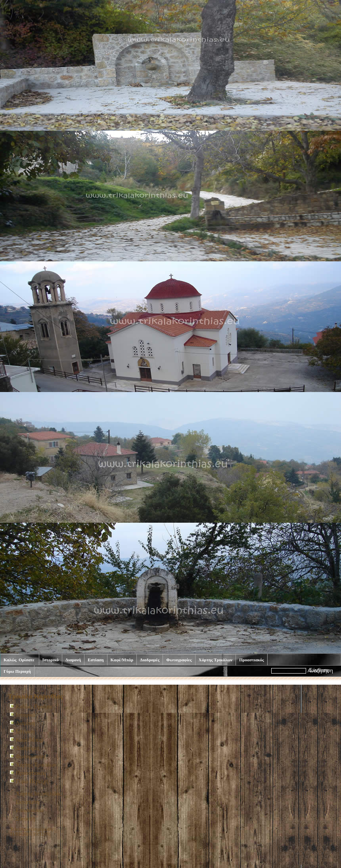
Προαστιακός (252, 660)
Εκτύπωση (28, 802)
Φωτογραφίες (179, 660)
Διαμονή (73, 660)
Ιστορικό (51, 660)
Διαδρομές (150, 660)
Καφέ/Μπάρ (122, 660)
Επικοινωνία (30, 810)
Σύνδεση (26, 819)
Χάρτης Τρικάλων (216, 660)
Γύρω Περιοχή (17, 671)
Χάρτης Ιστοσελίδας (39, 794)
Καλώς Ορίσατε (20, 660)
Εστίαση (96, 660)
